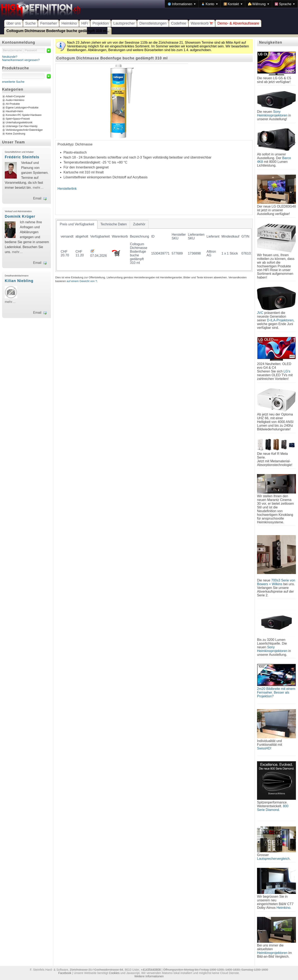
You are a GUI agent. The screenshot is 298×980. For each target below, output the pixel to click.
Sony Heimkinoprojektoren (272, 113)
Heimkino (69, 23)
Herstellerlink (67, 189)
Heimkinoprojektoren (272, 953)
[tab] (77, 224)
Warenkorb (202, 23)
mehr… (38, 188)
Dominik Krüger (20, 216)
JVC (260, 313)
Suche (30, 23)
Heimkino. (284, 908)
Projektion (101, 23)
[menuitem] (182, 4)
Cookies (114, 973)
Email (37, 198)
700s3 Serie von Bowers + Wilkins (276, 582)
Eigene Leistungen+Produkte (22, 108)
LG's (287, 371)
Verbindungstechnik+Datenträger (24, 130)
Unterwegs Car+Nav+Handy (22, 126)
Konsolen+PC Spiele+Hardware (24, 115)
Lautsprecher (124, 23)
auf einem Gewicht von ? (82, 281)
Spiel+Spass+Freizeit (18, 119)
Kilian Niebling (19, 281)
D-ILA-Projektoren (280, 320)
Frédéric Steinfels (22, 157)
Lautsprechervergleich (273, 859)
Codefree (179, 23)
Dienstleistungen (153, 23)
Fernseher (49, 23)
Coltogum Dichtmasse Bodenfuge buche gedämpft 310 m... (58, 31)
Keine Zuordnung (16, 134)
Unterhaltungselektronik (19, 123)
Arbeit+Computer (15, 97)
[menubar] (231, 4)
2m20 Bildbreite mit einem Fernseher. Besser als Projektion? (276, 692)
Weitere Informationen (149, 976)
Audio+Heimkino (15, 100)
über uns (14, 23)
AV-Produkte (13, 104)
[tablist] (154, 245)
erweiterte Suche (13, 82)
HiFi (85, 23)
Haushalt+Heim (14, 112)
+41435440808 (151, 970)
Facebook (65, 973)
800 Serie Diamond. (273, 808)
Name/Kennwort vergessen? (21, 60)
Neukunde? (10, 57)
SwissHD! (264, 748)
